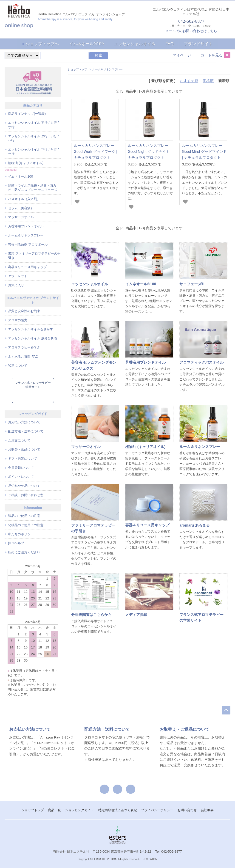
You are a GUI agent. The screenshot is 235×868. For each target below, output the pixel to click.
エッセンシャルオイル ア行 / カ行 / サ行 (33, 125)
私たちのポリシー (21, 534)
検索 (99, 55)
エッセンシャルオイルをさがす (31, 329)
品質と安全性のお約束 (24, 311)
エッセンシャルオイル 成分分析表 (33, 338)
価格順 (208, 81)
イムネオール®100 (86, 44)
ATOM (154, 859)
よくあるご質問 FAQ (23, 357)
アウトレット (18, 276)
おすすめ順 (189, 81)
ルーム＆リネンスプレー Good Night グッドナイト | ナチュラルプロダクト (150, 151)
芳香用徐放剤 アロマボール (28, 244)
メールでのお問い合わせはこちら (191, 31)
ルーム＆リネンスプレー (108, 69)
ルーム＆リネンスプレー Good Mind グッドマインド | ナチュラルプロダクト (204, 151)
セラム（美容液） (21, 208)
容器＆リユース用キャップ (27, 267)
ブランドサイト (198, 44)
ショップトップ (77, 69)
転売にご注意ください (24, 552)
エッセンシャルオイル (135, 44)
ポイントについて (21, 477)
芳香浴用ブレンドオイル (26, 226)
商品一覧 (54, 810)
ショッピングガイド (79, 810)
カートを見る (215, 55)
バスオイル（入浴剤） (24, 199)
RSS (145, 859)
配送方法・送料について (26, 431)
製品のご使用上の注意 (24, 516)
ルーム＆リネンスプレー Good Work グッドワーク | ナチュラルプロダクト (96, 151)
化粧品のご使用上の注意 (26, 525)
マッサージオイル (21, 217)
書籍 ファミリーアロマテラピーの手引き (34, 256)
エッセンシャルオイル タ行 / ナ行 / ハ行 (33, 138)
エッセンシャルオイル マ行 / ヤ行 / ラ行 (33, 152)
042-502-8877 (191, 21)
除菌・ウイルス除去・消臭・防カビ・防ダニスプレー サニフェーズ (33, 188)
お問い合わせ (187, 810)
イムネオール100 (20, 176)
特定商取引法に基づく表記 (118, 810)
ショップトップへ (42, 44)
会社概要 (207, 810)
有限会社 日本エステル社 (71, 852)
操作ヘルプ (16, 543)
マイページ (182, 55)
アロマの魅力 (18, 320)
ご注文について (19, 440)
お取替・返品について (24, 449)
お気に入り (16, 285)
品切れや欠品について (24, 486)
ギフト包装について (23, 459)
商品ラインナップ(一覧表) (27, 114)
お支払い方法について (24, 422)
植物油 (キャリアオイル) (26, 163)
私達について (18, 365)
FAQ (170, 44)
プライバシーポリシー (157, 810)
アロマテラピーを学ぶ (24, 347)
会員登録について (21, 468)
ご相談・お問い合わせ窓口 (27, 495)
